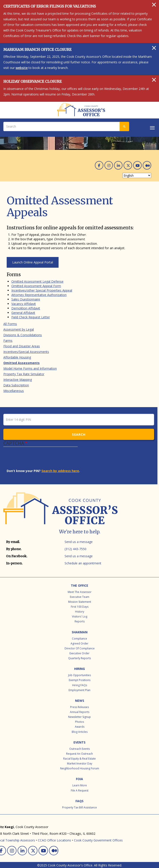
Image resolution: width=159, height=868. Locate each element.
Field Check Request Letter (31, 317)
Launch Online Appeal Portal (33, 262)
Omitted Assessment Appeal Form (36, 286)
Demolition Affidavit (26, 308)
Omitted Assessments (21, 363)
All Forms (10, 324)
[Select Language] (137, 175)
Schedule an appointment (83, 563)
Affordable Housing (17, 357)
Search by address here (60, 471)
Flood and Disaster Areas (22, 346)
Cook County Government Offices (98, 840)
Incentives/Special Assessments (26, 352)
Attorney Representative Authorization (39, 295)
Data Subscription (16, 385)
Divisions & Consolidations (23, 335)
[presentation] (41, 460)
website (22, 68)
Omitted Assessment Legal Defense (37, 281)
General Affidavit (23, 313)
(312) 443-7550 (75, 549)
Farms (8, 341)
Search (79, 434)
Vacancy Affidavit (24, 304)
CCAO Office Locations (54, 840)
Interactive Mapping (18, 380)
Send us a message (79, 542)
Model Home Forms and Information (30, 368)
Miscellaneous (14, 391)
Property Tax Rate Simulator (24, 374)
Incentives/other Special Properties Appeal (42, 290)
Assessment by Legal (19, 329)
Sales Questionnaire (26, 299)
